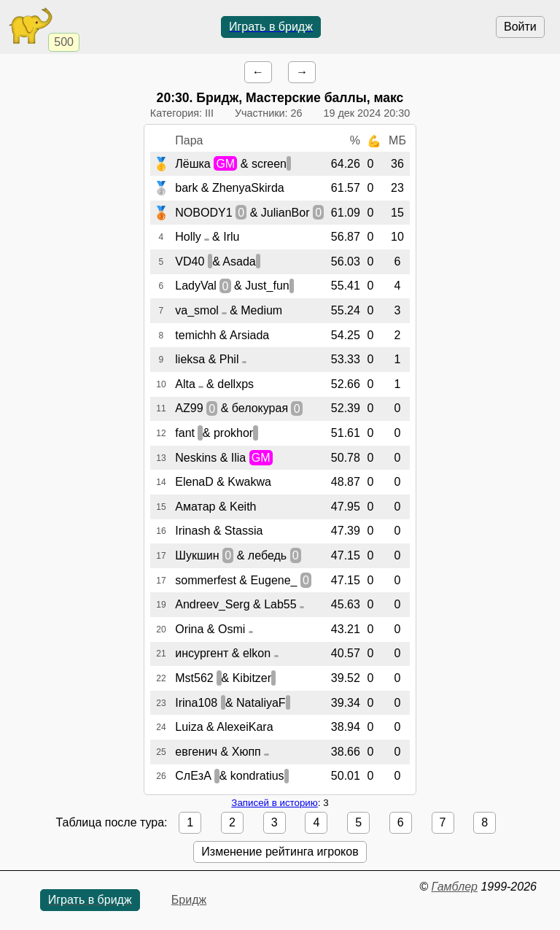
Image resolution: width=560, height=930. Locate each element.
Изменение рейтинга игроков (280, 852)
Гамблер (454, 887)
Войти (520, 27)
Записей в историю (274, 803)
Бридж (189, 900)
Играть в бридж (271, 27)
